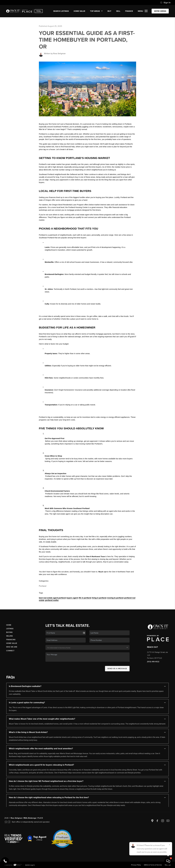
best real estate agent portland (52, 598)
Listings (10, 631)
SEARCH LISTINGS (61, 11)
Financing (11, 642)
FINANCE (129, 11)
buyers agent (72, 598)
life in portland (85, 598)
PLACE (40, 820)
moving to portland (115, 598)
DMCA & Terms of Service (153, 865)
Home (9, 627)
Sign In (165, 3)
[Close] (170, 845)
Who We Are (12, 649)
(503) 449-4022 (153, 664)
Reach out (102, 572)
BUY (109, 11)
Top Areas (96, 11)
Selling (9, 638)
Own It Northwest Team (96, 557)
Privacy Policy (136, 865)
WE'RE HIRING (160, 11)
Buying (9, 634)
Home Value (79, 11)
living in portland (99, 598)
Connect (10, 653)
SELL (118, 11)
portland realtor (52, 600)
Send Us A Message (117, 671)
